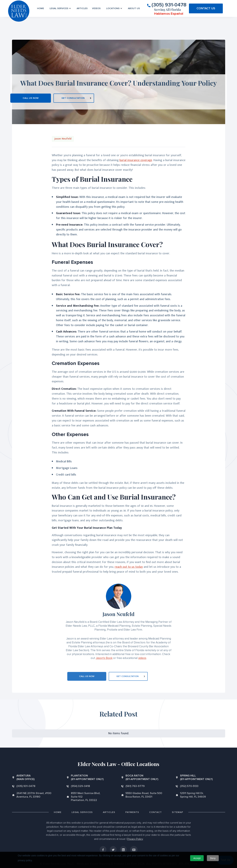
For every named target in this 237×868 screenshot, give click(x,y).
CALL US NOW (31, 98)
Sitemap (178, 812)
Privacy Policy (135, 839)
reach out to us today (129, 567)
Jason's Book (104, 658)
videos (142, 658)
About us (134, 8)
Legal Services (82, 812)
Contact (155, 812)
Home (41, 8)
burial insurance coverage (136, 160)
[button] (60, 8)
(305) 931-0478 (169, 5)
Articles (82, 8)
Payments (132, 812)
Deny (213, 858)
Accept (197, 858)
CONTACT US (206, 8)
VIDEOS (96, 8)
